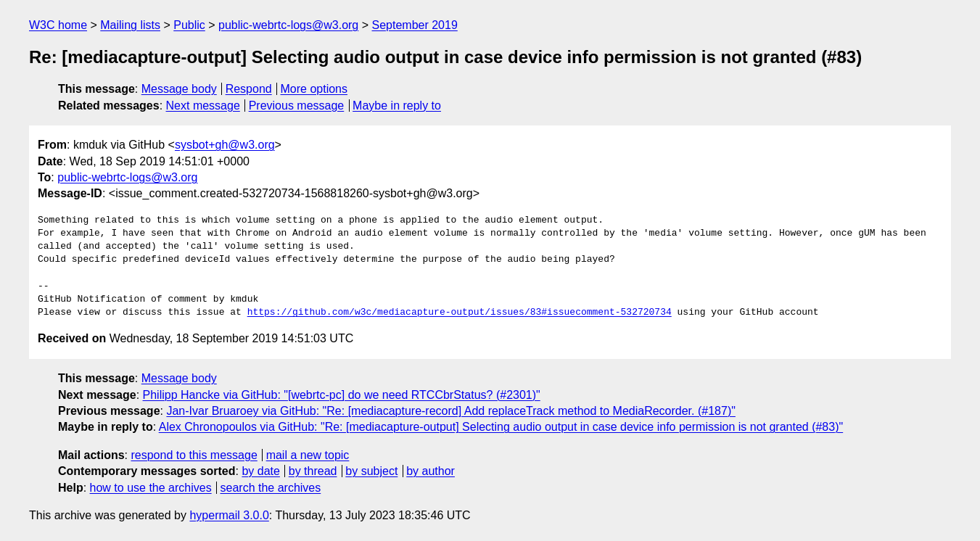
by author (431, 471)
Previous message (297, 106)
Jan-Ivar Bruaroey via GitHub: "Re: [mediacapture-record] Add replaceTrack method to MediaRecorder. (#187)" (450, 411)
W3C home (58, 25)
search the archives (271, 488)
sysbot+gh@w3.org (225, 145)
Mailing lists (130, 25)
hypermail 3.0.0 (229, 515)
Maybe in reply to (397, 106)
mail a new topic (308, 455)
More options (314, 89)
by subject (371, 471)
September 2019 (415, 25)
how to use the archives (151, 488)
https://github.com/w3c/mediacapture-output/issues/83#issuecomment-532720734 (460, 313)
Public (189, 25)
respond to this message (194, 455)
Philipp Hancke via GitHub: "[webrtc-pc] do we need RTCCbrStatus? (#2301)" (342, 395)
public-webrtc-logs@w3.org (288, 25)
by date (260, 471)
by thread (313, 471)
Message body (179, 89)
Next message (203, 106)
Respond (249, 89)
